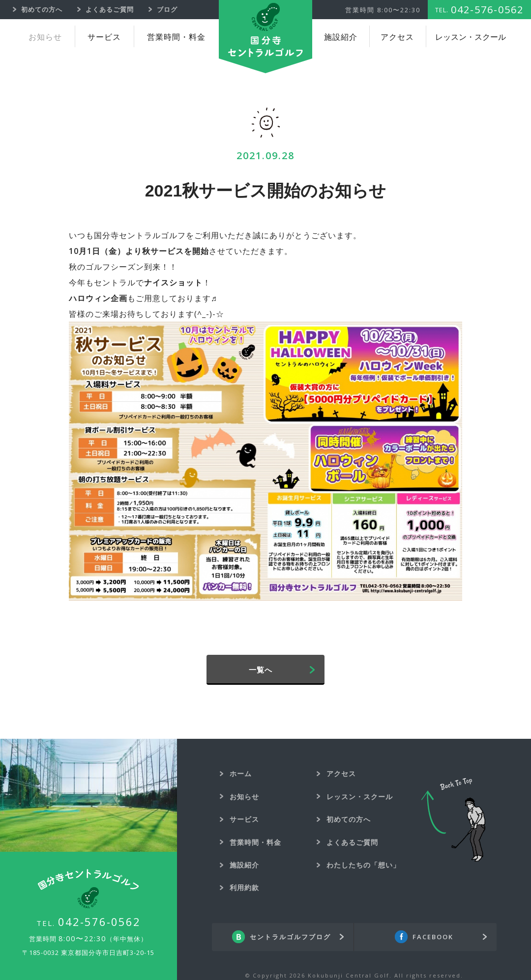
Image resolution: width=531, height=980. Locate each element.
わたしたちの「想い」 (363, 865)
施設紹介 (341, 37)
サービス (104, 37)
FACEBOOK (433, 937)
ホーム (241, 773)
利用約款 (244, 887)
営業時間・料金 (176, 37)
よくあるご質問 (352, 842)
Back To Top (453, 820)
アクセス (397, 37)
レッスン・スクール (471, 37)
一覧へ (261, 670)
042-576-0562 (99, 922)
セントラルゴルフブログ (290, 937)
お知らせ (45, 37)
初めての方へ (349, 819)
